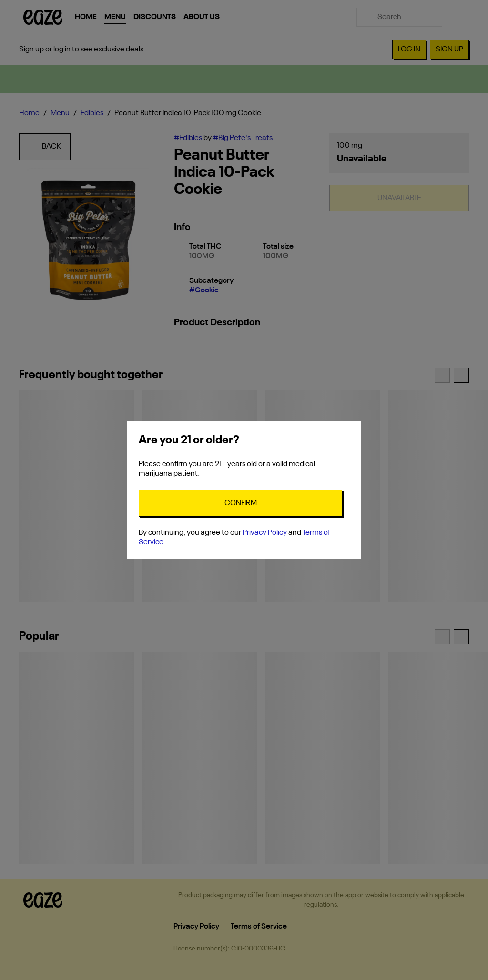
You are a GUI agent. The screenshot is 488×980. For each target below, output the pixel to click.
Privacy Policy (265, 533)
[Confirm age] (240, 503)
